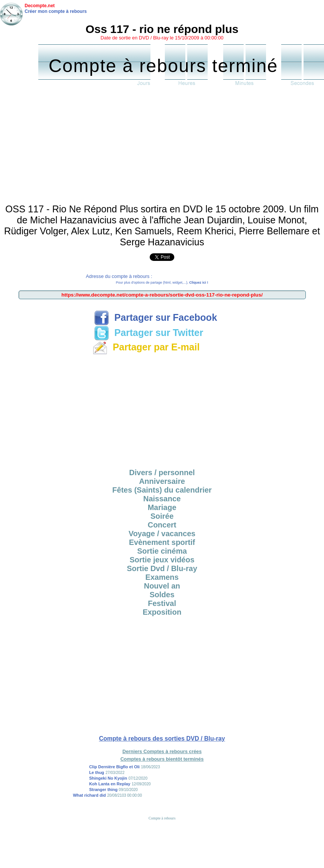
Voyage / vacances (162, 534)
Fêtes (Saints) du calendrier (162, 490)
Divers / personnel (162, 472)
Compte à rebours (162, 818)
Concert (162, 525)
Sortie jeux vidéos (162, 560)
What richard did (89, 795)
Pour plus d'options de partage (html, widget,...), (162, 283)
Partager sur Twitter (149, 333)
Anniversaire (162, 481)
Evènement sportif (162, 542)
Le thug (97, 772)
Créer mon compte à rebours (56, 11)
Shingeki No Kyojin (108, 778)
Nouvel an (162, 586)
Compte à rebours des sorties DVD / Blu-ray (162, 739)
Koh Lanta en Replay (110, 784)
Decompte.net (40, 6)
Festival (162, 603)
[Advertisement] (162, 147)
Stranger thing (104, 790)
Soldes (162, 595)
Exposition (162, 612)
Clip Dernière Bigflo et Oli (114, 767)
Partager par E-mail (146, 347)
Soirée (162, 516)
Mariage (162, 507)
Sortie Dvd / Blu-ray (162, 568)
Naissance (162, 499)
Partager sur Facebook (156, 317)
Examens (162, 577)
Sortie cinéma (162, 551)
